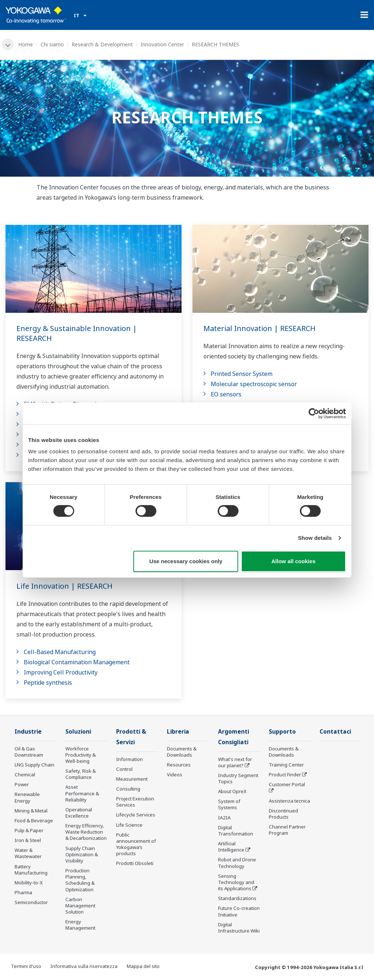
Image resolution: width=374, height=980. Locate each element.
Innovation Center (162, 44)
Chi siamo (52, 44)
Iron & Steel (28, 840)
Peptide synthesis (48, 683)
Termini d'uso (26, 966)
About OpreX (232, 791)
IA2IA (224, 818)
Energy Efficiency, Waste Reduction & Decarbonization (86, 832)
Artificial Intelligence (231, 847)
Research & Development (102, 44)
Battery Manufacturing (31, 870)
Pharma (23, 892)
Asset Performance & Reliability (82, 793)
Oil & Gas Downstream (29, 752)
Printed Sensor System (242, 374)
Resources (179, 765)
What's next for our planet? (235, 762)
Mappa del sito (143, 966)
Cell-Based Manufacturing (60, 652)
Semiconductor (31, 902)
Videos (175, 775)
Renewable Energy (27, 797)
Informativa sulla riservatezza (84, 966)
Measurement (132, 779)
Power (22, 784)
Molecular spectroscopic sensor (254, 384)
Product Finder (285, 775)
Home (26, 44)
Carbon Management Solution (80, 906)
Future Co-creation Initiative (239, 911)
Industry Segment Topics (238, 778)
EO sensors (226, 394)
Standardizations (237, 898)
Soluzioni (78, 732)
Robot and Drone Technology (237, 863)
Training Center (286, 765)
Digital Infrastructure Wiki (239, 928)
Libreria (178, 732)
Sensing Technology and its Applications (236, 882)
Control (124, 769)
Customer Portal (287, 784)
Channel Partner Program (287, 830)
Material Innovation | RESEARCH (259, 328)
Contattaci (335, 732)
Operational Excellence (79, 813)
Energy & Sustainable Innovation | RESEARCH (77, 333)
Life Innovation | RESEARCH (64, 586)
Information (129, 759)
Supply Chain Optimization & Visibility (82, 854)
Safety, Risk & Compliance (81, 774)
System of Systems (229, 804)
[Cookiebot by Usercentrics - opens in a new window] (314, 413)
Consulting (128, 789)
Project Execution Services (135, 802)
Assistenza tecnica (289, 801)
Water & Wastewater (28, 853)
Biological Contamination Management (77, 662)
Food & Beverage (34, 820)
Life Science (129, 825)
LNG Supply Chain (35, 765)
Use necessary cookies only (186, 561)
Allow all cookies (293, 561)
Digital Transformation (236, 831)
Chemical (25, 775)
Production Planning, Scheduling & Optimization (80, 880)
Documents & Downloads (182, 752)
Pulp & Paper (29, 830)
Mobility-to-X (29, 883)
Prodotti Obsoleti (135, 863)
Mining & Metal (31, 811)
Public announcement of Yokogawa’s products (136, 844)
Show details (315, 538)
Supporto (282, 732)
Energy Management (80, 925)
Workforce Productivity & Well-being (81, 755)
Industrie (28, 732)
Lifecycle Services (136, 815)
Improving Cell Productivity (61, 672)
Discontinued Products (283, 814)
